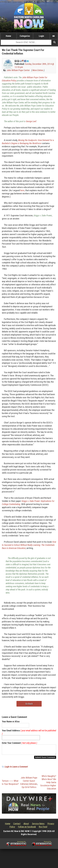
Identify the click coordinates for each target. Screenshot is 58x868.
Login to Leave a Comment (16, 768)
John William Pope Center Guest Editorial (29, 782)
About (26, 825)
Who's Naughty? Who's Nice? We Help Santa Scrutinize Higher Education (48, 784)
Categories (25, 36)
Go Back (29, 704)
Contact (17, 825)
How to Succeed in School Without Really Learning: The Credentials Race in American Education (29, 545)
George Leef (31, 121)
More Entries (38, 70)
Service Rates (38, 825)
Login (41, 36)
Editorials (33, 785)
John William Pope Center (18, 70)
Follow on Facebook (27, 828)
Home (8, 36)
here (22, 190)
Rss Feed (43, 828)
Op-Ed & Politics (29, 789)
